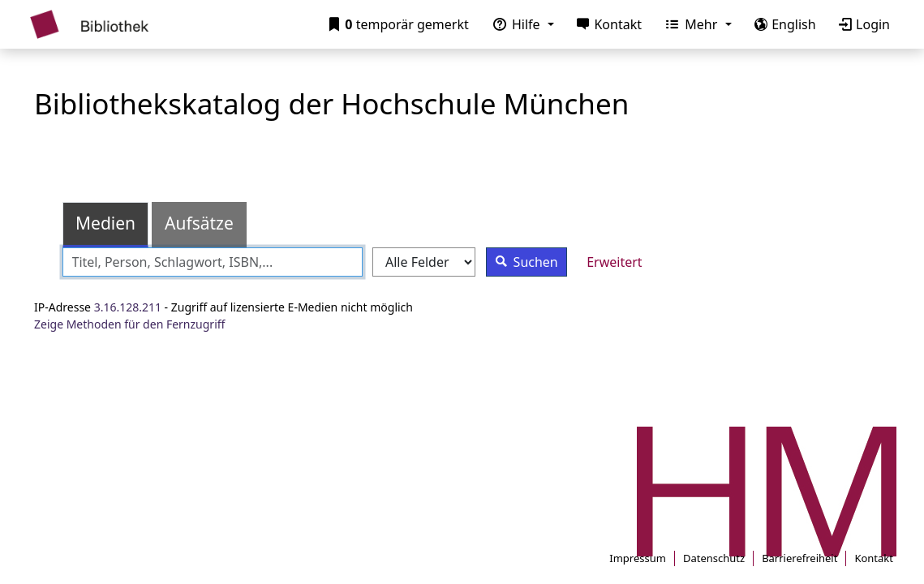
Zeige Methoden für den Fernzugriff (129, 324)
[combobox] (213, 262)
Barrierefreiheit (799, 558)
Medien (105, 223)
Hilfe (514, 24)
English (782, 24)
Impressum (638, 558)
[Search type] (424, 262)
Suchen (523, 262)
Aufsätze (199, 223)
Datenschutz (714, 558)
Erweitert (614, 262)
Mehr (688, 24)
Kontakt (606, 24)
